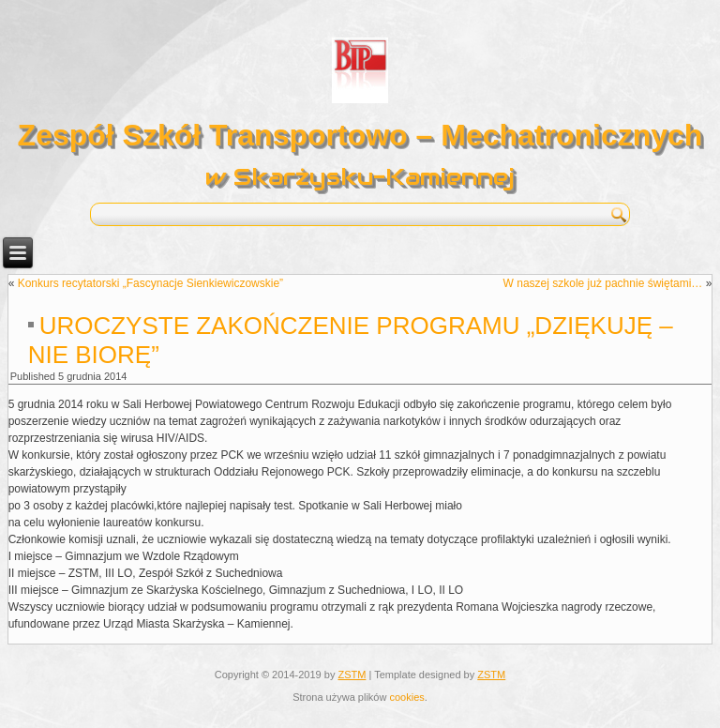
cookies (406, 697)
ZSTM (352, 675)
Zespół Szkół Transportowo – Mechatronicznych (360, 135)
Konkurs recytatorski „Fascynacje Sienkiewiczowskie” (150, 283)
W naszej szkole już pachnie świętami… (603, 283)
